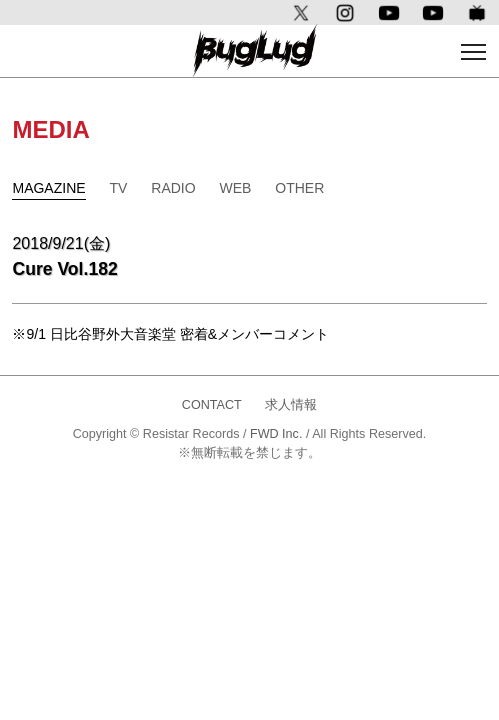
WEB (236, 188)
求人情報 (291, 405)
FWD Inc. (276, 434)
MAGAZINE (48, 188)
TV (118, 188)
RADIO (173, 188)
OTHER (299, 188)
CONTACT (212, 405)
